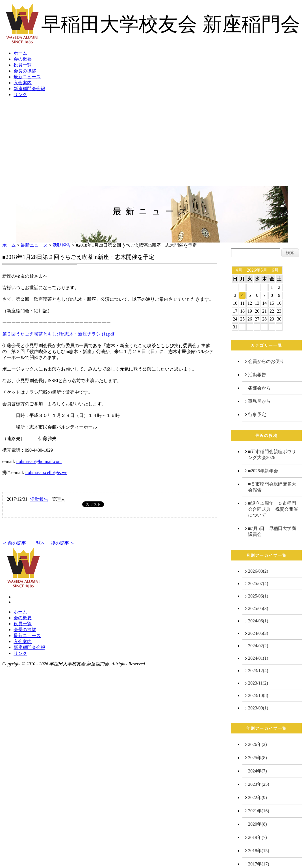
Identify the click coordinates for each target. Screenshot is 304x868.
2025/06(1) (258, 596)
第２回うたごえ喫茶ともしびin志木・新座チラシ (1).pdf (58, 334)
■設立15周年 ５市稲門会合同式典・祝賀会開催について (273, 509)
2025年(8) (258, 758)
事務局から (259, 401)
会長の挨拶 (25, 71)
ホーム (20, 53)
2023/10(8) (258, 695)
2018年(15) (259, 851)
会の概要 (23, 59)
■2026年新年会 (263, 471)
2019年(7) (258, 837)
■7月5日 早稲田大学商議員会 (272, 531)
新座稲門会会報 (29, 89)
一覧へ (38, 543)
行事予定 (257, 414)
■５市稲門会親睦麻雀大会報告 (272, 487)
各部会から (259, 388)
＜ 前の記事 (14, 543)
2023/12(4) (258, 671)
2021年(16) (259, 811)
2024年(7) (258, 771)
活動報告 (62, 245)
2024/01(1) (258, 658)
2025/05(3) (258, 608)
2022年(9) (258, 797)
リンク (20, 95)
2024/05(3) (258, 633)
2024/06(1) (258, 621)
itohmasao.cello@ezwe (46, 472)
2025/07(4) (258, 584)
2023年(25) (259, 784)
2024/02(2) (258, 646)
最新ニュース (27, 77)
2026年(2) (258, 744)
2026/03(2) (258, 571)
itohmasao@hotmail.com (39, 461)
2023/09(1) (258, 708)
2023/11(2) (258, 683)
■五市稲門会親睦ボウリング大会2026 (272, 454)
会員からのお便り (266, 361)
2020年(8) (258, 824)
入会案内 (23, 83)
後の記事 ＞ (63, 543)
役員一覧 (23, 65)
